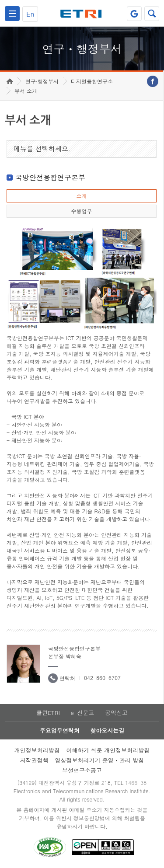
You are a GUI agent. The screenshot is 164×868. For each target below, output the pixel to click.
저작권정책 (34, 760)
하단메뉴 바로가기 (0, 0)
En (30, 14)
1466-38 (136, 783)
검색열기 (152, 14)
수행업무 (81, 211)
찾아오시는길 (107, 730)
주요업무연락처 (60, 730)
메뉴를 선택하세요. (42, 148)
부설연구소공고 (82, 770)
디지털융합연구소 (92, 81)
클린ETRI (48, 713)
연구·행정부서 (42, 81)
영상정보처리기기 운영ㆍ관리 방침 (100, 760)
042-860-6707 (102, 678)
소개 (81, 196)
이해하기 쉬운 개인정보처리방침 (108, 750)
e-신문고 (82, 713)
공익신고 (116, 713)
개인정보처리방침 (37, 750)
